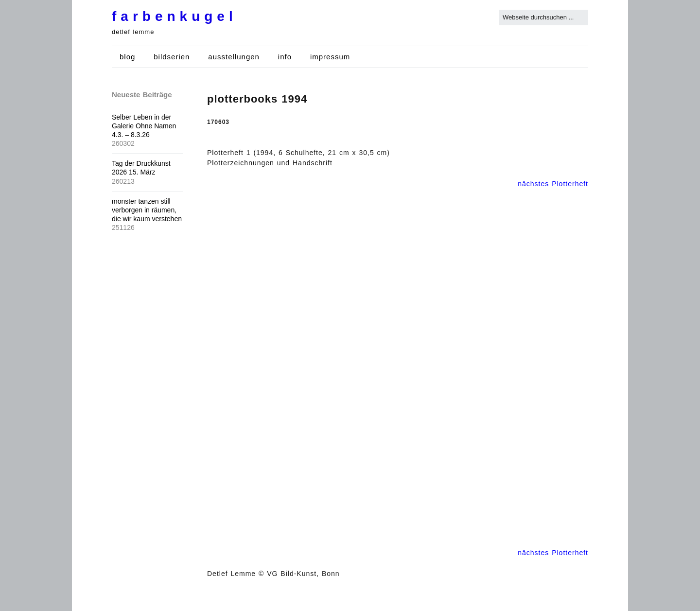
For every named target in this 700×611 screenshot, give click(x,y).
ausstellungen (234, 57)
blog (127, 57)
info (285, 57)
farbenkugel (175, 16)
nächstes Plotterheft (553, 184)
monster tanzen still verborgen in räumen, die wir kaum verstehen (147, 210)
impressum (330, 57)
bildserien (172, 57)
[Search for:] (543, 17)
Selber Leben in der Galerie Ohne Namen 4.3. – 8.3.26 (144, 126)
